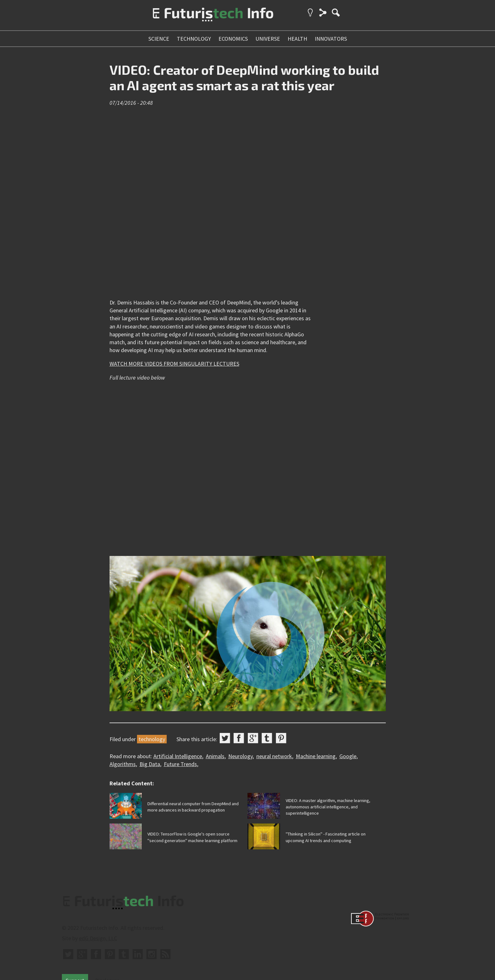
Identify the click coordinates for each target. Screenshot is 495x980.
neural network (274, 756)
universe (268, 39)
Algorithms (123, 764)
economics (233, 39)
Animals (215, 756)
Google (348, 756)
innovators (331, 39)
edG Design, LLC (98, 938)
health (297, 39)
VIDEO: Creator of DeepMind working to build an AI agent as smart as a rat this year (244, 77)
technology (194, 39)
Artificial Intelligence (178, 756)
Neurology (240, 756)
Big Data (150, 764)
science (159, 39)
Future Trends (180, 764)
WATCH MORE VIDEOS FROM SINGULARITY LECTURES (174, 364)
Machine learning (316, 756)
